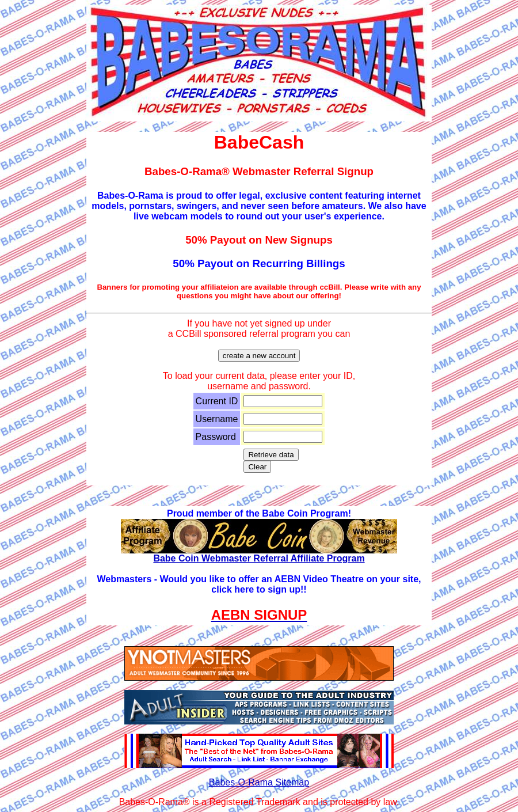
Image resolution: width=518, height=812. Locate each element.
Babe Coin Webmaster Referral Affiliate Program (259, 554)
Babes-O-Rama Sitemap (259, 782)
